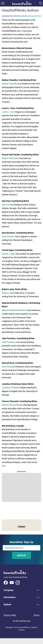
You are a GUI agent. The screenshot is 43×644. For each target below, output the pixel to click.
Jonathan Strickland (11, 388)
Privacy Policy (10, 615)
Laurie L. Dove (8, 112)
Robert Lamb (8, 293)
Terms (36, 615)
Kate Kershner (8, 236)
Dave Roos (7, 367)
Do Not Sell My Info (22, 621)
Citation (22, 526)
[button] (21, 590)
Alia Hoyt (6, 205)
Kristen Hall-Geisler (10, 158)
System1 (35, 627)
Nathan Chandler (10, 84)
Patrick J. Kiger (9, 254)
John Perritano (9, 342)
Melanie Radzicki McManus (14, 310)
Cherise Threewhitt (11, 405)
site (3, 466)
